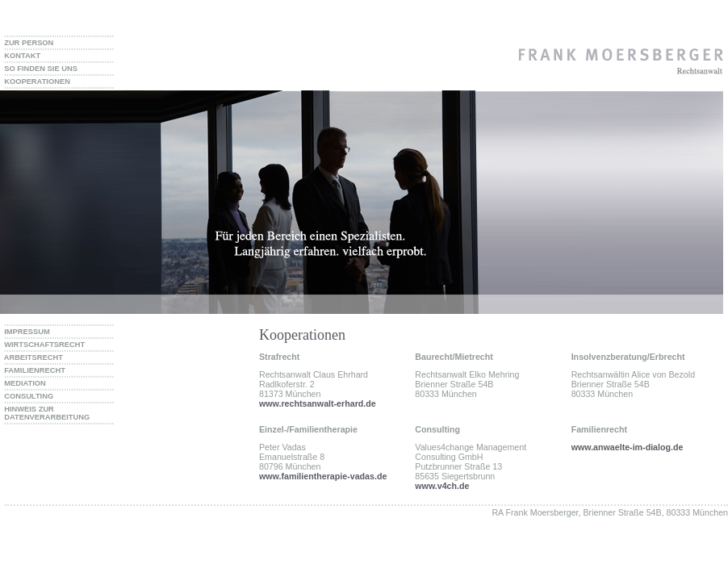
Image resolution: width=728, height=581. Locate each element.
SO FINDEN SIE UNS (39, 69)
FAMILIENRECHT (33, 370)
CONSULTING (27, 396)
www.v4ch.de (442, 486)
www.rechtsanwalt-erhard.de (318, 403)
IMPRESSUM (25, 332)
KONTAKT (20, 56)
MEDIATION (23, 383)
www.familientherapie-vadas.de (323, 476)
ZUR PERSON (27, 43)
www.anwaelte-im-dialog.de (628, 447)
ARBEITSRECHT (31, 357)
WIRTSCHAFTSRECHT (42, 345)
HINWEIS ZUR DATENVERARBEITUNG (45, 413)
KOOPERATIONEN (35, 82)
